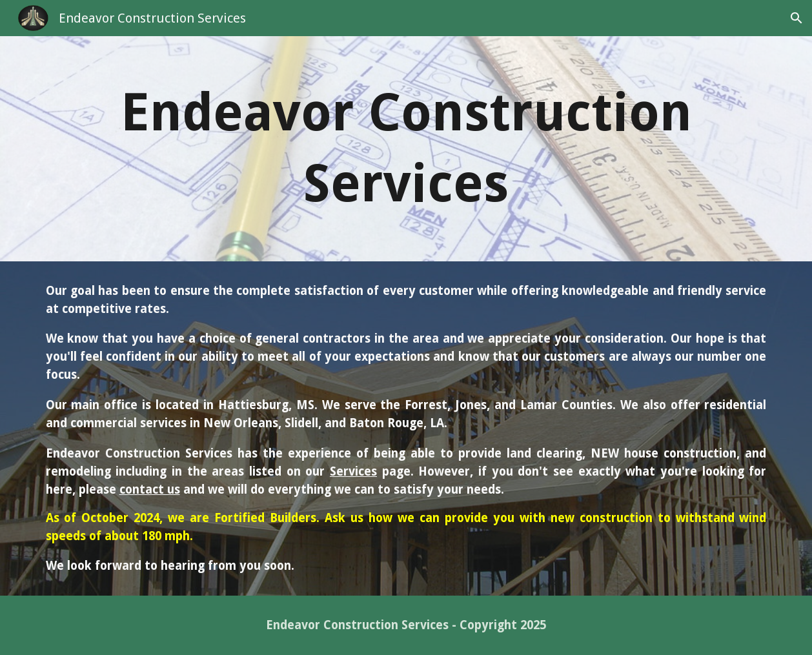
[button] (797, 18)
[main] (406, 149)
